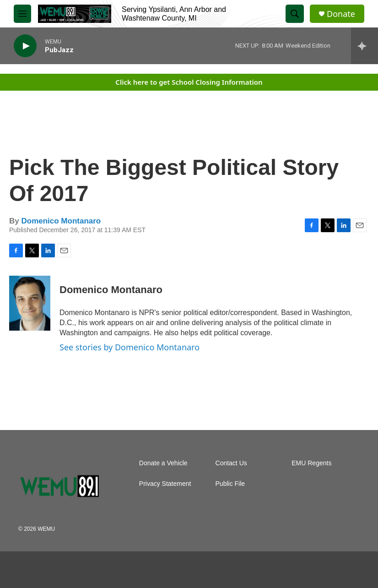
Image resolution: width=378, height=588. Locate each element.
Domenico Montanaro (61, 221)
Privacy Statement (165, 484)
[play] (25, 46)
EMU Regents (311, 463)
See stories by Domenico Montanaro (130, 347)
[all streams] (364, 46)
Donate (341, 14)
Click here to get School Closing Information (189, 82)
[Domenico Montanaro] (30, 303)
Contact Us (231, 463)
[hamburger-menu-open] (22, 14)
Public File (230, 484)
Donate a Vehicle (163, 463)
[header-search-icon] (295, 14)
